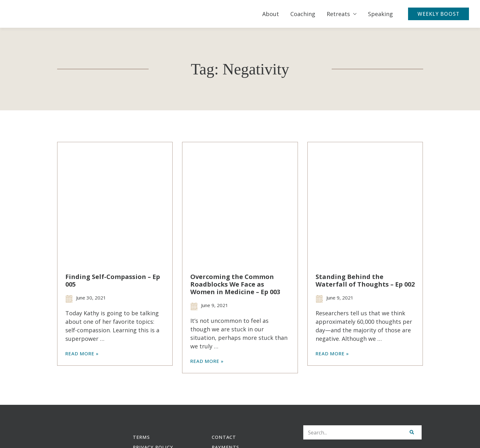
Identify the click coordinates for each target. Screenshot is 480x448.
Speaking (383, 14)
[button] (440, 14)
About (273, 14)
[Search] (412, 433)
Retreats (341, 14)
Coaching (306, 14)
